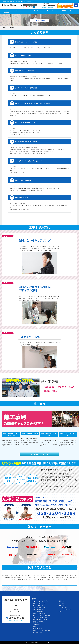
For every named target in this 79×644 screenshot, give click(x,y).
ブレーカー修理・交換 (39, 607)
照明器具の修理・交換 (39, 614)
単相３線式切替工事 (38, 609)
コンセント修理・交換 (39, 603)
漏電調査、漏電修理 (38, 622)
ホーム (61, 611)
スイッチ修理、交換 (38, 605)
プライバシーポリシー (65, 609)
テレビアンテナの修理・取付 (41, 620)
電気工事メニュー (37, 599)
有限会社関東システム (37, 643)
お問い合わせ (63, 605)
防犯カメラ (36, 626)
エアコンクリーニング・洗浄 (41, 601)
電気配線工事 (37, 624)
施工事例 (62, 601)
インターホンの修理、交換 (40, 618)
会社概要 (62, 603)
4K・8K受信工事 (37, 632)
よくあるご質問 (63, 607)
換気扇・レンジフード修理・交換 (42, 616)
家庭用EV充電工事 (38, 628)
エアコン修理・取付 (38, 611)
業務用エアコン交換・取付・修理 (42, 630)
